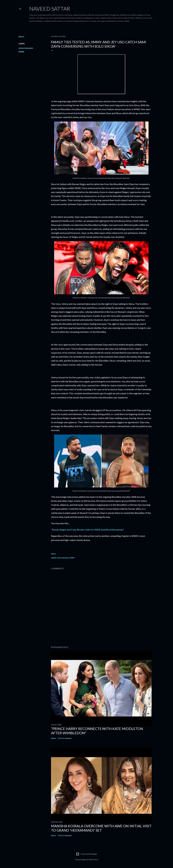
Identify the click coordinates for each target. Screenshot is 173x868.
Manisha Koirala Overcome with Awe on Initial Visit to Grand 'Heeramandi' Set (101, 828)
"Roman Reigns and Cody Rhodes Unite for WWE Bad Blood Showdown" (88, 530)
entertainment (26, 48)
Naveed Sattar (50, 9)
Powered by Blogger (86, 854)
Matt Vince (94, 860)
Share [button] (21, 36)
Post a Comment (65, 738)
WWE (21, 52)
